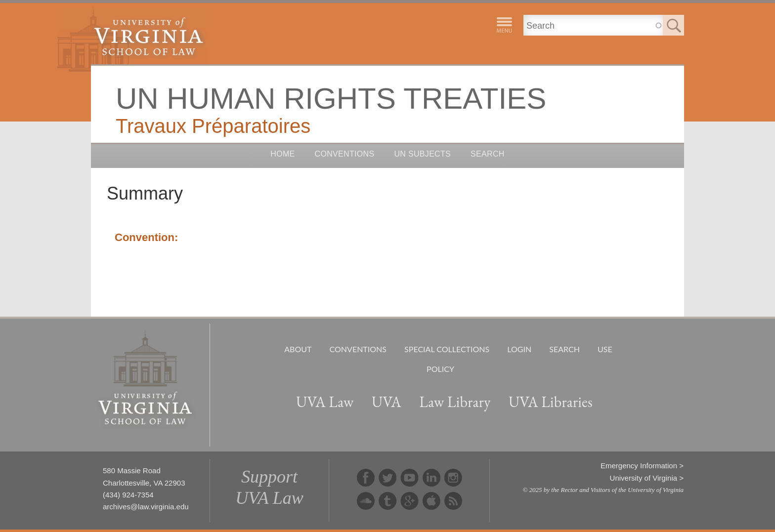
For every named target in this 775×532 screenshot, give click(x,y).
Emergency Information (639, 466)
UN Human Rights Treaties (331, 99)
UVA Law (325, 402)
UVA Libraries (551, 402)
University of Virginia (644, 478)
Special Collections (447, 349)
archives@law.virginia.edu (146, 507)
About (298, 349)
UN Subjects (422, 154)
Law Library (455, 402)
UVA (387, 402)
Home (282, 154)
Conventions (345, 154)
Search (488, 154)
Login (519, 349)
